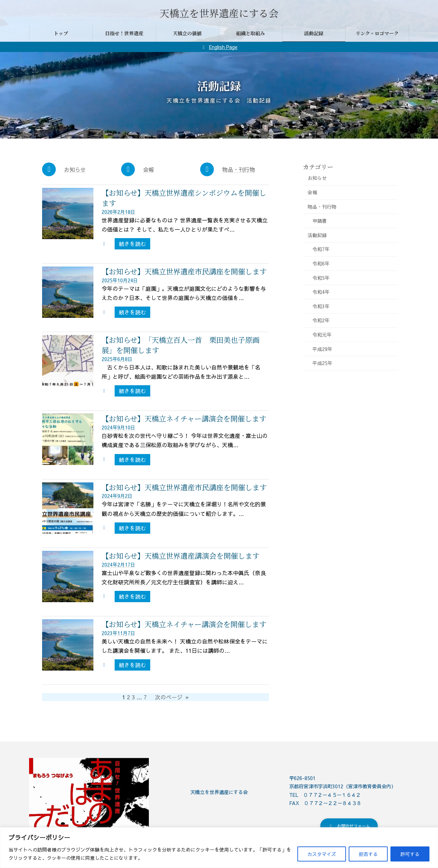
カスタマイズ (322, 854)
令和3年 (321, 306)
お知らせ (75, 169)
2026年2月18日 (118, 212)
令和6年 (321, 263)
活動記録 (317, 235)
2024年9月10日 (118, 427)
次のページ (172, 697)
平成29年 (322, 349)
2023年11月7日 (118, 633)
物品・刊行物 (239, 169)
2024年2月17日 (118, 565)
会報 (149, 169)
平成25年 (322, 363)
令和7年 (321, 249)
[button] (349, 827)
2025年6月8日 (117, 359)
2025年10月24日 (120, 280)
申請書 (320, 221)
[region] (219, 848)
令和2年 (321, 320)
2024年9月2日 (117, 496)
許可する (410, 854)
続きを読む (134, 244)
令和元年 (322, 335)
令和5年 (321, 278)
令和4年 (321, 292)
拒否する (368, 854)
